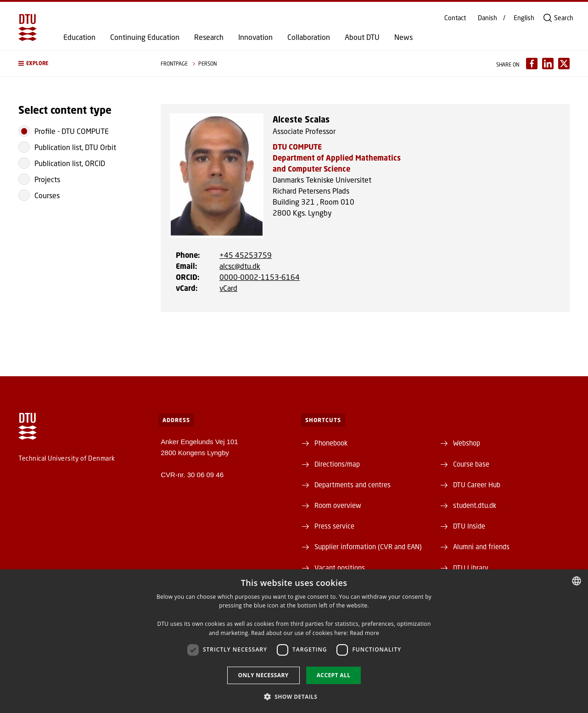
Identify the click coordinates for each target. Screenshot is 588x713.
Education (79, 37)
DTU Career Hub (477, 485)
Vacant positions (340, 568)
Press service (334, 526)
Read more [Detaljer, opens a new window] (364, 633)
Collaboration (309, 37)
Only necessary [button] (263, 675)
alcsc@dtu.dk (240, 266)
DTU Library (471, 568)
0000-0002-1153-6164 (260, 277)
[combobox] (577, 581)
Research (209, 37)
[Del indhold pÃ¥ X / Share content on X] (564, 64)
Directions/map (337, 464)
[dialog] (294, 641)
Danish (487, 18)
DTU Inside (469, 526)
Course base (471, 464)
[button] (80, 64)
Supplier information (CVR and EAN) (368, 546)
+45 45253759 (246, 255)
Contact (455, 18)
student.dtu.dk (475, 505)
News (403, 37)
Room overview (338, 505)
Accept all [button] (334, 675)
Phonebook (331, 443)
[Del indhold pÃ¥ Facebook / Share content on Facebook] (532, 64)
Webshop (467, 443)
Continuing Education (145, 37)
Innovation (255, 37)
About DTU (362, 37)
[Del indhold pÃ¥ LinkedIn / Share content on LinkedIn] (548, 64)
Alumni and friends (481, 546)
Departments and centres (353, 485)
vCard (228, 288)
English (524, 18)
